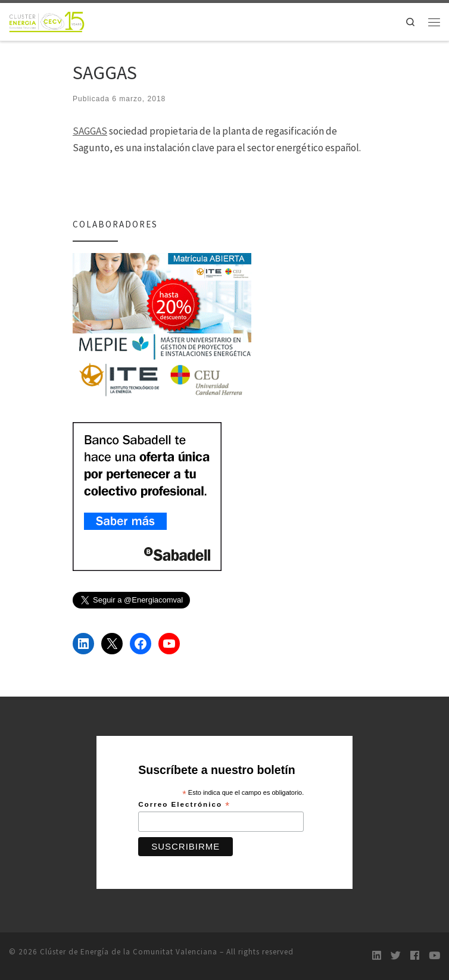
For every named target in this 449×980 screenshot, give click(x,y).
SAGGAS (90, 131)
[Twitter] (396, 956)
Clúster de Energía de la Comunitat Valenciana (129, 952)
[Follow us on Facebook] (415, 956)
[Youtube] (434, 956)
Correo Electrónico (184, 805)
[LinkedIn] (377, 956)
